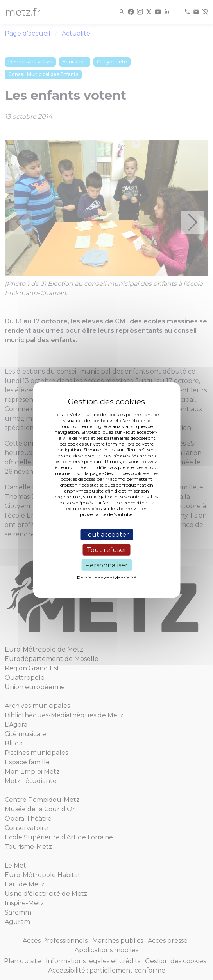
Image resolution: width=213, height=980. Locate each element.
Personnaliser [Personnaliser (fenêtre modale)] (106, 565)
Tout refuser (107, 550)
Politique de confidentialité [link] (106, 578)
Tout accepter (106, 534)
